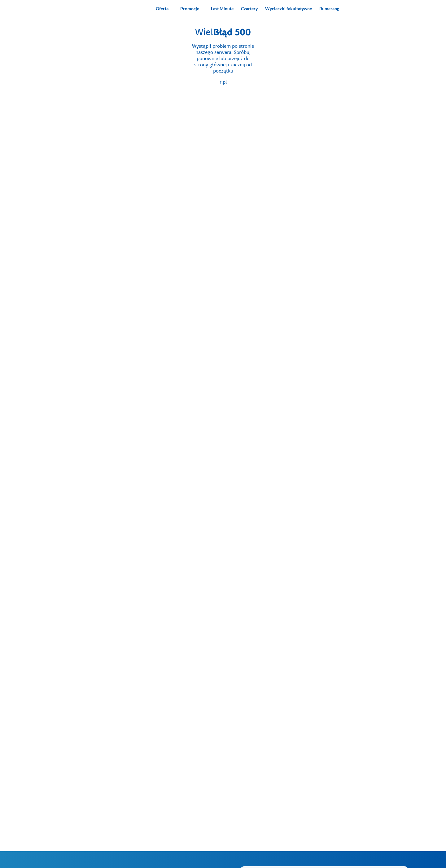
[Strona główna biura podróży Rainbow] (121, 8)
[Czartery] (249, 8)
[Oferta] (164, 8)
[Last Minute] (222, 8)
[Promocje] (192, 8)
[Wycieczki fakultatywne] (289, 8)
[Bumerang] (329, 8)
